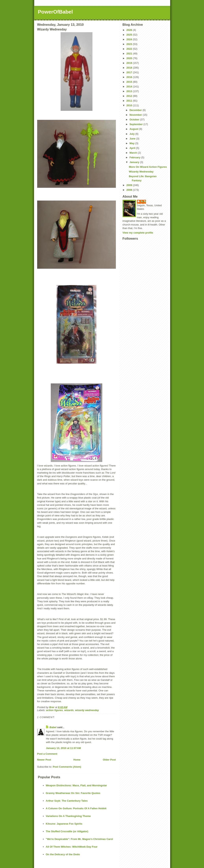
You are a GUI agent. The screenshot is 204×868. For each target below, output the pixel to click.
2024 (130, 39)
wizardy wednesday (87, 710)
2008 (130, 190)
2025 (130, 35)
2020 (130, 58)
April (133, 148)
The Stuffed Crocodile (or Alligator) (67, 831)
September (136, 124)
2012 (130, 96)
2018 (130, 68)
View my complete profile (138, 233)
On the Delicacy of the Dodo (63, 854)
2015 (130, 82)
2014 (130, 87)
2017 (130, 72)
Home (77, 760)
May (132, 143)
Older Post (109, 760)
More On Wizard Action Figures (148, 167)
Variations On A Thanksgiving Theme (68, 816)
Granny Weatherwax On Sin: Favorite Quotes (73, 793)
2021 (130, 54)
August (134, 129)
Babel (53, 727)
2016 (130, 77)
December (136, 110)
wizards (69, 710)
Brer (144, 201)
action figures (54, 710)
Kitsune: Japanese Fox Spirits (64, 824)
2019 (130, 63)
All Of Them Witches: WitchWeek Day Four (72, 847)
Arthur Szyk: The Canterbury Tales (67, 801)
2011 (130, 101)
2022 (130, 49)
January (135, 162)
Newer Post (44, 760)
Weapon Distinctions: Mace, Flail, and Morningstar (76, 785)
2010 (130, 105)
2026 (130, 30)
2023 (130, 44)
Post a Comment (47, 754)
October (135, 120)
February (135, 157)
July (132, 134)
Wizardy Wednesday (141, 172)
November (136, 115)
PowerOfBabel (55, 12)
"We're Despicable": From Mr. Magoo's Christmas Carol (79, 839)
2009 (130, 185)
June (133, 139)
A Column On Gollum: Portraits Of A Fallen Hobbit (76, 808)
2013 (130, 91)
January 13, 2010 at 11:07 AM (64, 748)
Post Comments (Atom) (67, 767)
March (134, 153)
